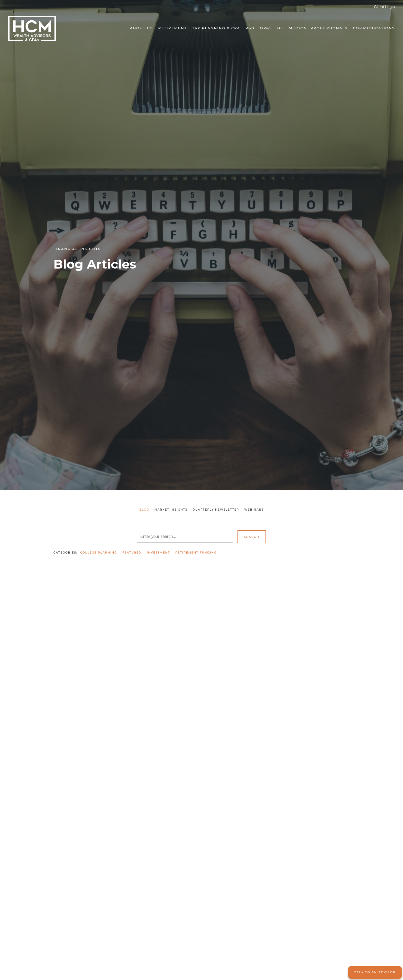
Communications (374, 28)
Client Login (384, 7)
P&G (250, 28)
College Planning (99, 553)
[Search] (185, 537)
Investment (158, 553)
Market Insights (171, 510)
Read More (64, 702)
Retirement (173, 28)
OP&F (266, 28)
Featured (132, 553)
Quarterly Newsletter (216, 510)
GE (280, 28)
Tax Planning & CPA (216, 28)
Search (252, 537)
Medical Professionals (318, 28)
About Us (141, 28)
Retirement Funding (196, 553)
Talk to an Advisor (375, 972)
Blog (144, 510)
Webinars (254, 510)
